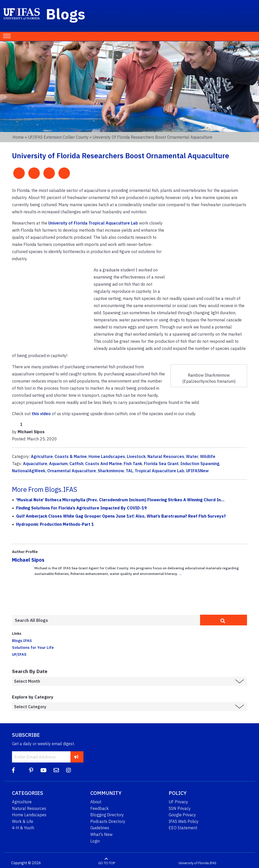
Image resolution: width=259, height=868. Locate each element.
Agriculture (42, 456)
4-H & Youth (23, 828)
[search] (224, 620)
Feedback (100, 808)
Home (18, 137)
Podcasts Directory (108, 821)
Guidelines (100, 828)
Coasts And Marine (104, 464)
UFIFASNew (197, 471)
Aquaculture (35, 464)
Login (95, 841)
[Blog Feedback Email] (56, 770)
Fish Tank (133, 464)
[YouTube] (43, 770)
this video (41, 414)
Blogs (66, 14)
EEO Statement (183, 828)
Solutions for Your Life (33, 647)
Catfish (76, 464)
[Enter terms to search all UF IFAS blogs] (106, 620)
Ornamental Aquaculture (72, 471)
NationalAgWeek (29, 471)
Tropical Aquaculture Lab (159, 471)
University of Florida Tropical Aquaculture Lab (93, 223)
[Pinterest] (31, 770)
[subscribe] (76, 757)
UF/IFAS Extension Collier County (58, 137)
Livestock (136, 456)
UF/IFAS (19, 654)
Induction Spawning (200, 464)
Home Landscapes (107, 456)
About (96, 802)
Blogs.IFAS (22, 640)
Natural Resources (166, 456)
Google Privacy (182, 815)
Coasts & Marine (71, 456)
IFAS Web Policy (184, 821)
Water (192, 456)
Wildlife (208, 456)
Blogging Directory (107, 815)
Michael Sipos (28, 560)
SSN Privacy (180, 808)
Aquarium (58, 464)
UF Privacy (178, 802)
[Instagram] (69, 770)
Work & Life (23, 821)
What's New (101, 834)
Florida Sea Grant (161, 464)
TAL (129, 471)
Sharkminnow (111, 471)
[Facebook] (13, 770)
